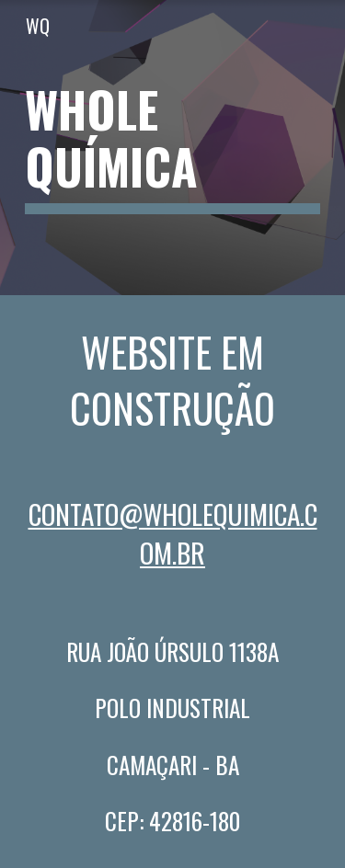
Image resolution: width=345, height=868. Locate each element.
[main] (173, 148)
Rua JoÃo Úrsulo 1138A (172, 651)
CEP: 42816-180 (172, 821)
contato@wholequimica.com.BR (173, 533)
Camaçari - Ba (173, 765)
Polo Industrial (172, 708)
